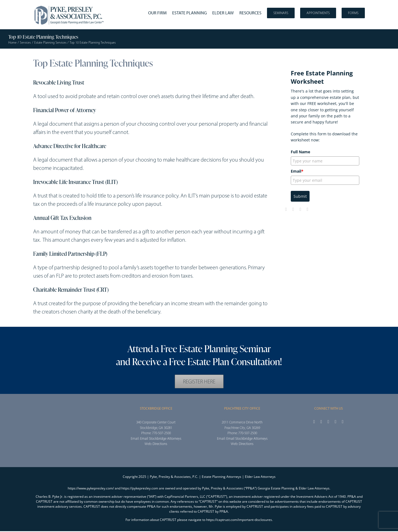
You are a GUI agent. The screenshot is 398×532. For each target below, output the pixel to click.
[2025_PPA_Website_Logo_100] (70, 6)
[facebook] (286, 209)
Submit (300, 196)
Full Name (300, 152)
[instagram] (328, 422)
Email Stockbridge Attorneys (161, 438)
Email (297, 171)
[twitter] (293, 209)
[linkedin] (308, 209)
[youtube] (300, 209)
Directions (160, 444)
